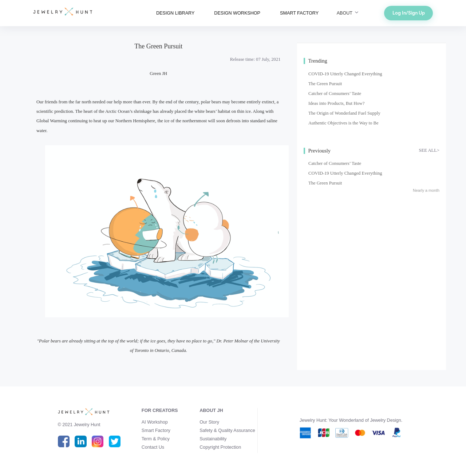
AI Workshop (155, 422)
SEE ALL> (429, 150)
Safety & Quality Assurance (227, 431)
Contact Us (153, 447)
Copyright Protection (220, 447)
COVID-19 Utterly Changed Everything (345, 74)
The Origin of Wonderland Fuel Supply (344, 113)
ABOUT (348, 13)
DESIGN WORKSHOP (237, 13)
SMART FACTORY (299, 13)
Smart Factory (156, 431)
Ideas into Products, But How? (336, 103)
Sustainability (213, 439)
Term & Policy (156, 439)
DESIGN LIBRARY (175, 13)
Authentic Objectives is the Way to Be (343, 123)
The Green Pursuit (325, 84)
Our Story (209, 422)
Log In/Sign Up (409, 13)
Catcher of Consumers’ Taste (335, 94)
